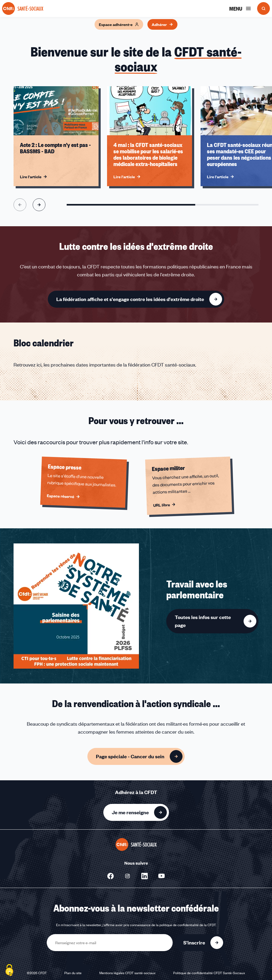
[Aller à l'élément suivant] (39, 205)
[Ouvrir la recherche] (263, 8)
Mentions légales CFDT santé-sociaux (127, 973)
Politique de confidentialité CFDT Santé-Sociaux (209, 973)
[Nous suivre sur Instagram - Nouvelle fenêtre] (127, 876)
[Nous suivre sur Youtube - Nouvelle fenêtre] (161, 876)
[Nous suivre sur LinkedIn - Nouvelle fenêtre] (144, 876)
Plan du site (73, 973)
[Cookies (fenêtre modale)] (9, 971)
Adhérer (162, 24)
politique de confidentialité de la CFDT (188, 925)
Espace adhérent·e (119, 24)
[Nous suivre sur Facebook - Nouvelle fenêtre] (110, 876)
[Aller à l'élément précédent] (20, 205)
